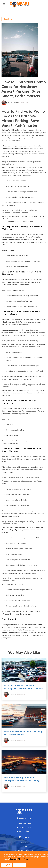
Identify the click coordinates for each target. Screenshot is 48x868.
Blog (25, 846)
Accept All (6, 865)
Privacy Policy (23, 859)
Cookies (13, 859)
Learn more (19, 865)
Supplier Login (25, 831)
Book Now (8, 19)
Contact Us (25, 843)
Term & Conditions (25, 850)
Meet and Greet (25, 823)
